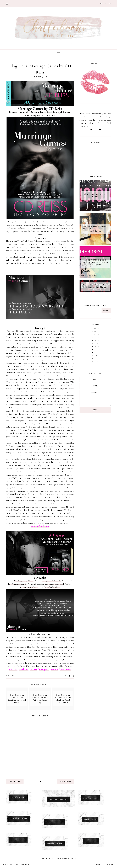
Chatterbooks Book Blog (19, 865)
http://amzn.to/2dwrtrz (29, 587)
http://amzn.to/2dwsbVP (55, 584)
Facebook (23, 669)
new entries (15, 781)
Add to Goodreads (40, 526)
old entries (66, 781)
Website (55, 669)
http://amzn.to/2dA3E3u (18, 584)
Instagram (44, 669)
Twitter (34, 669)
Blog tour (11, 676)
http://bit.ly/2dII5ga (52, 587)
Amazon (13, 669)
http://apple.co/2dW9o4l (24, 581)
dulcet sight (108, 865)
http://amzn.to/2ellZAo (52, 581)
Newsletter (66, 669)
